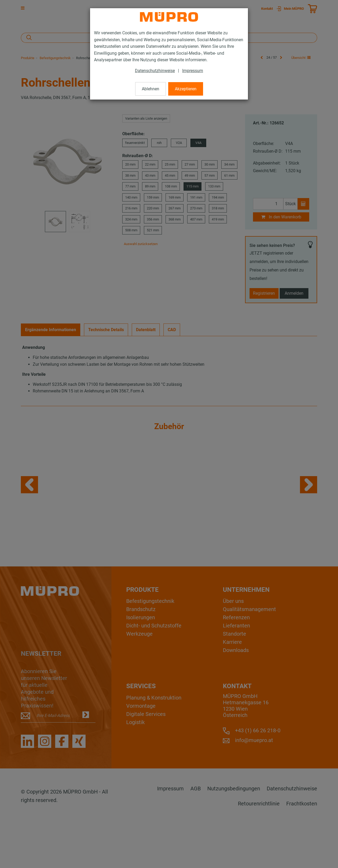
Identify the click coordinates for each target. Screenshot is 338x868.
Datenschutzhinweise (155, 71)
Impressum (193, 71)
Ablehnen (151, 89)
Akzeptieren (186, 89)
